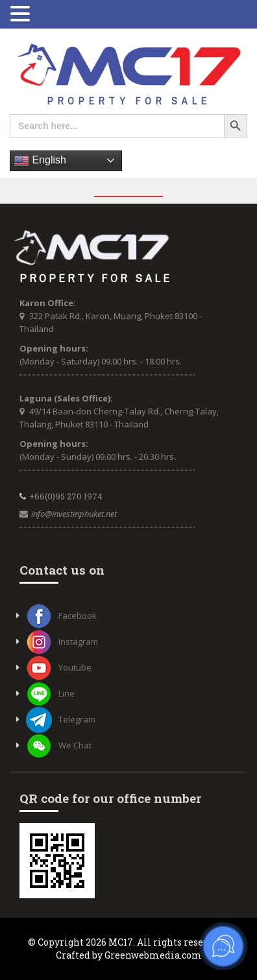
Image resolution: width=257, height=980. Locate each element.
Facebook (61, 615)
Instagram (62, 641)
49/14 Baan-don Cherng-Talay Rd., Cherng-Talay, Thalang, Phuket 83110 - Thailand (119, 418)
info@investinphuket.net (74, 514)
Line (50, 693)
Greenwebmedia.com (153, 955)
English (40, 161)
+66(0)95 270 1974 (66, 496)
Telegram (61, 719)
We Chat (59, 745)
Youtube (59, 667)
